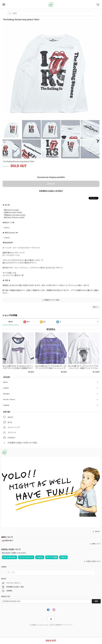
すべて (11, 322)
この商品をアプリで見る (51, 300)
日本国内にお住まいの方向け (51, 191)
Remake (6, 394)
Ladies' (6, 388)
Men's (5, 382)
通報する (96, 307)
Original (6, 405)
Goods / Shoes (9, 399)
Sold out (51, 184)
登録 (96, 601)
